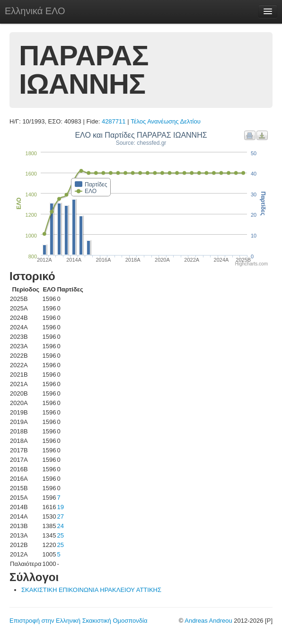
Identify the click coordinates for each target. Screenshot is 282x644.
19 (60, 507)
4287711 (114, 121)
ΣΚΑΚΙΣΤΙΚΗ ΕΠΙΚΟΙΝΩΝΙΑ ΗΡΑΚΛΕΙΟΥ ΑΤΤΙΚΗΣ (91, 590)
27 (60, 516)
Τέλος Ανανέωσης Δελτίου (166, 121)
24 (60, 526)
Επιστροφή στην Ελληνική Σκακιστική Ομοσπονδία (78, 621)
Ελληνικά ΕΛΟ (35, 11)
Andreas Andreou (208, 621)
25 (60, 535)
